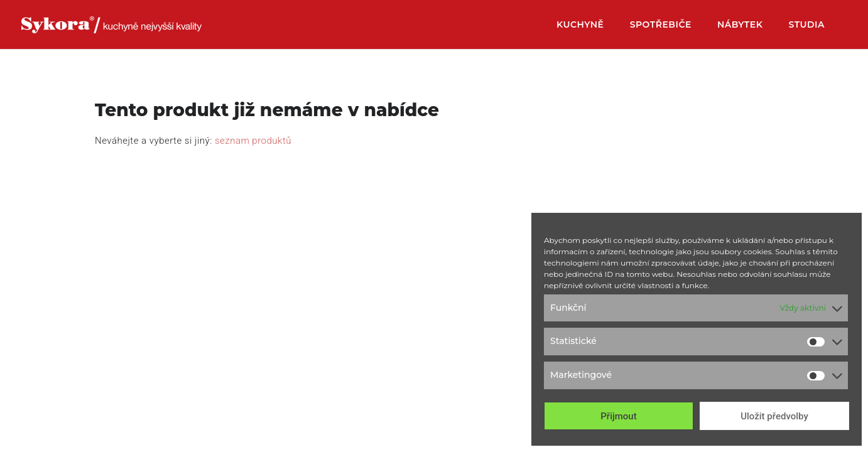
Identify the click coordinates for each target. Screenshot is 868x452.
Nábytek (740, 25)
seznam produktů (253, 141)
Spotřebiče (661, 25)
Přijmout (618, 416)
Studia (807, 25)
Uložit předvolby (774, 416)
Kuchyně (580, 25)
